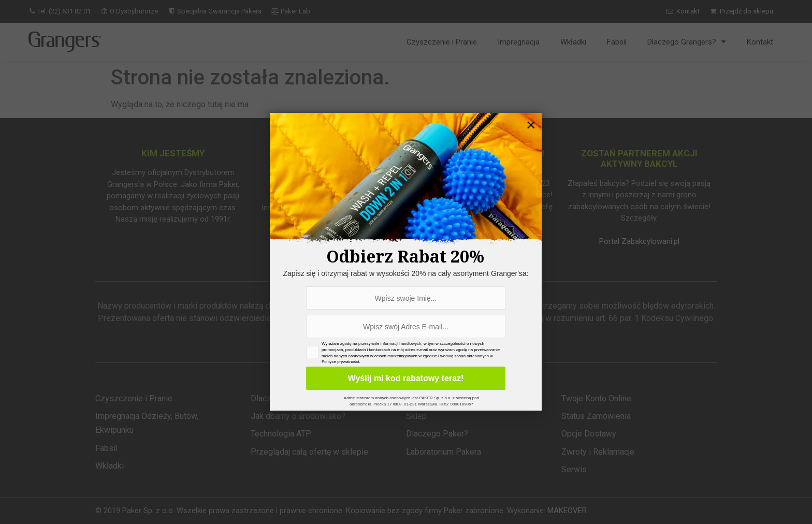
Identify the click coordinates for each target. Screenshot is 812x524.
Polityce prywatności (340, 362)
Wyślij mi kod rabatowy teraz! (406, 378)
